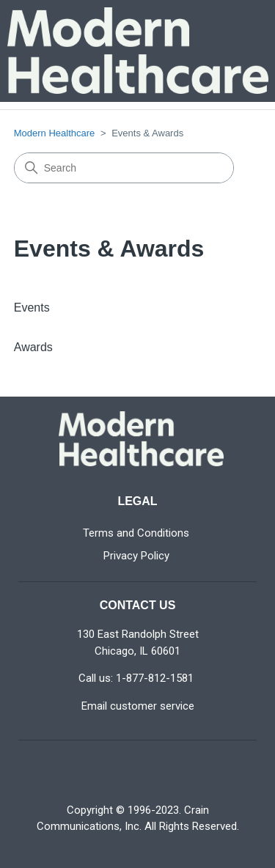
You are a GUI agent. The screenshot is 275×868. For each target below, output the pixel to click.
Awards (33, 347)
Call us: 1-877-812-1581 (136, 678)
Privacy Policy (136, 556)
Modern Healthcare (55, 133)
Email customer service (138, 706)
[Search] (124, 168)
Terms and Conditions (136, 533)
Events (32, 308)
